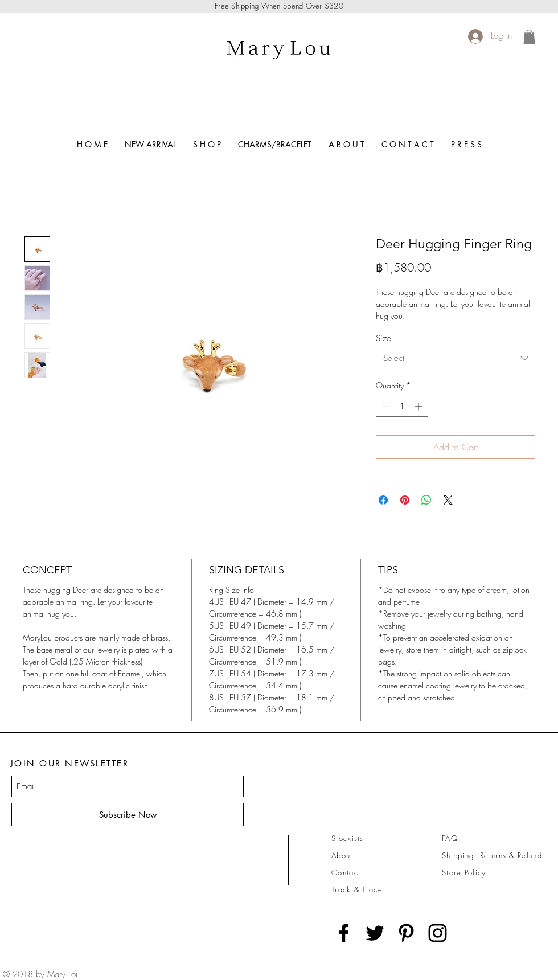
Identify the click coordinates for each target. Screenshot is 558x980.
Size (383, 338)
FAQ (450, 838)
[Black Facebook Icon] (344, 933)
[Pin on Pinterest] (405, 500)
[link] (529, 37)
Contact (346, 872)
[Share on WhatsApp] (426, 500)
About (342, 855)
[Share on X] (448, 500)
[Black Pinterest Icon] (406, 933)
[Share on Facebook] (383, 500)
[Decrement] (385, 406)
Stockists (348, 838)
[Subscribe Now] (128, 815)
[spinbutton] (402, 406)
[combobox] (456, 358)
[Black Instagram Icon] (438, 933)
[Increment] (419, 406)
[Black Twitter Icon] (375, 933)
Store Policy (464, 872)
